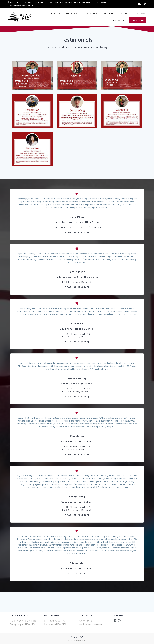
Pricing (124, 13)
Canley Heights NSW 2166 (22, 624)
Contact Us (119, 20)
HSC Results (92, 13)
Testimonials (139, 13)
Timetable (108, 13)
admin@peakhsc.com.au (91, 624)
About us (56, 13)
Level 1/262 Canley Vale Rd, (23, 621)
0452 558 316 (85, 621)
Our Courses (72, 13)
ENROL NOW (138, 20)
